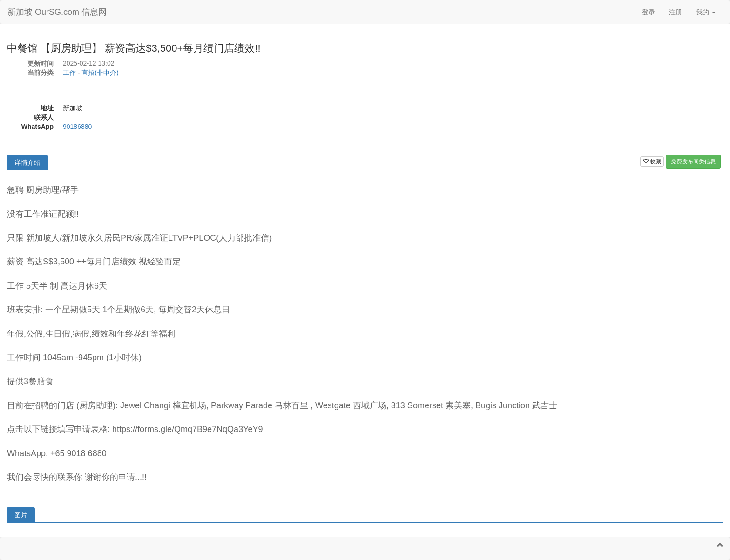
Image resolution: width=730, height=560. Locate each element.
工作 (69, 73)
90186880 (77, 127)
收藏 (652, 162)
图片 (21, 515)
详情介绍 (27, 162)
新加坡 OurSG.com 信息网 (57, 12)
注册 (676, 12)
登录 (649, 12)
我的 (706, 12)
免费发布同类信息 (693, 162)
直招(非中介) (100, 73)
